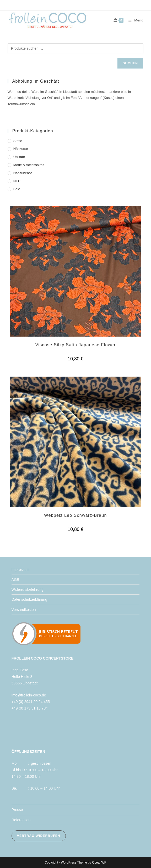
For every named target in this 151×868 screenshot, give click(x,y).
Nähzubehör (23, 173)
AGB (15, 580)
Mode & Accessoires (29, 165)
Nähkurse (21, 149)
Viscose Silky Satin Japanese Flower (76, 345)
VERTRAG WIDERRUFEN (39, 836)
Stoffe (18, 141)
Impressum (21, 570)
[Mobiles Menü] (134, 20)
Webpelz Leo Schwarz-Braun (75, 515)
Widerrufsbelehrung (28, 589)
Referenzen (21, 820)
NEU (17, 181)
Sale (17, 189)
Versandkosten (24, 610)
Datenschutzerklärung (29, 599)
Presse (17, 810)
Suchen (130, 63)
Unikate (19, 157)
